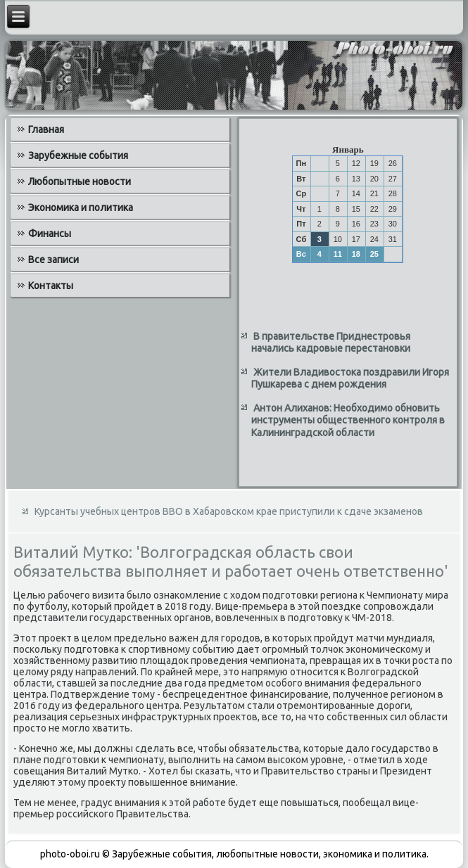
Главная (46, 129)
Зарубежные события (78, 155)
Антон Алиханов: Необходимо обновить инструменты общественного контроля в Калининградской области (348, 420)
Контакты (51, 286)
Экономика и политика (81, 208)
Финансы (50, 234)
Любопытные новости (80, 181)
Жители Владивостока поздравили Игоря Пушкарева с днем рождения (350, 378)
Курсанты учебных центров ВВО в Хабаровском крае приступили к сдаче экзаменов (229, 511)
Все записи (53, 260)
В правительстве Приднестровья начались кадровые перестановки (331, 343)
